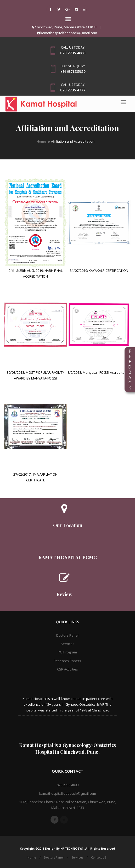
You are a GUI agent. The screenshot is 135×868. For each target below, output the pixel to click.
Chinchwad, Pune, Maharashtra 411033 (64, 27)
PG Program (67, 652)
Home (41, 141)
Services (67, 644)
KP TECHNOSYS (72, 848)
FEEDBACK (130, 370)
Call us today (73, 47)
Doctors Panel (67, 635)
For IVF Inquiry (73, 66)
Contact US (99, 857)
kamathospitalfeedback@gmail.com (67, 33)
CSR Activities (67, 669)
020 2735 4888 (68, 785)
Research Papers (67, 661)
